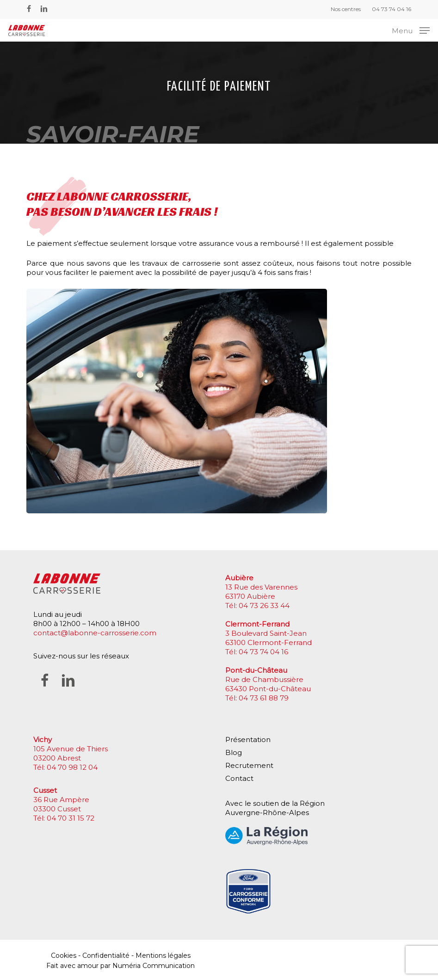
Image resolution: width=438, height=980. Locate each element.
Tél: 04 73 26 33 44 (257, 606)
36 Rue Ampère (61, 800)
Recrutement (249, 765)
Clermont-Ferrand (257, 624)
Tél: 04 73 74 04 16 (257, 652)
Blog (234, 752)
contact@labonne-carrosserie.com (95, 633)
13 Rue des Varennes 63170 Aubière (261, 592)
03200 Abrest (57, 758)
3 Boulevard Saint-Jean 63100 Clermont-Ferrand (268, 638)
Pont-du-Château (256, 670)
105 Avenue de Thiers (71, 749)
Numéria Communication (154, 966)
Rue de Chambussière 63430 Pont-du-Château (268, 684)
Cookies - (67, 956)
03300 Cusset (57, 809)
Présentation (248, 740)
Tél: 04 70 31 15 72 (64, 818)
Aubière (239, 578)
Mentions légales (163, 956)
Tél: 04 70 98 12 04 (65, 767)
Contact (239, 778)
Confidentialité (106, 956)
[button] (411, 30)
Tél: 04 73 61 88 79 (257, 698)
